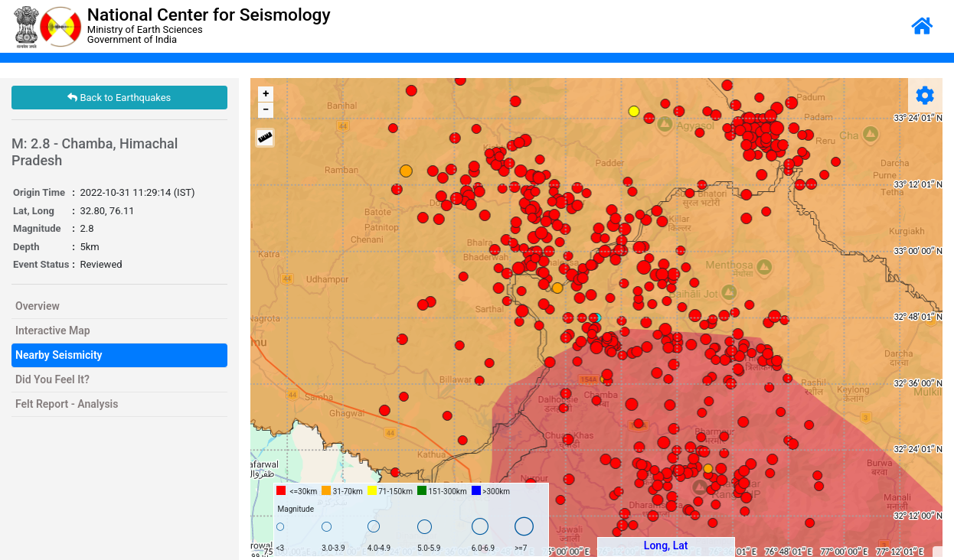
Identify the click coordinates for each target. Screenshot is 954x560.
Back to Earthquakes (119, 98)
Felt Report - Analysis (67, 404)
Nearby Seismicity (59, 355)
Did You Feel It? (52, 379)
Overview (38, 306)
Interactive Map (53, 330)
